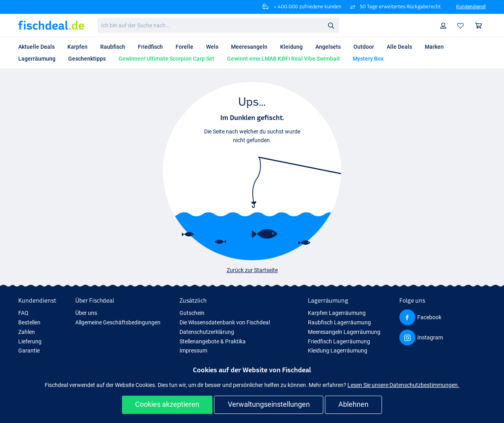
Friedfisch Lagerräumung (339, 341)
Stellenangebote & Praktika (213, 341)
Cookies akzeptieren (167, 404)
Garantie (29, 351)
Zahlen (27, 332)
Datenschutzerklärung (207, 332)
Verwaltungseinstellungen (269, 404)
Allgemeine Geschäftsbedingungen (118, 322)
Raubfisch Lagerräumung (339, 322)
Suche (333, 26)
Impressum (193, 351)
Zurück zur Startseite (252, 270)
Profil (445, 26)
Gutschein (192, 313)
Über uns (86, 313)
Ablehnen (353, 404)
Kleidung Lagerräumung (338, 351)
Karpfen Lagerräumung (337, 313)
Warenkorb (480, 26)
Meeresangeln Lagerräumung (344, 332)
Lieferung (30, 341)
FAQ (23, 313)
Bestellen (29, 322)
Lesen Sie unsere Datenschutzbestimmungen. (403, 385)
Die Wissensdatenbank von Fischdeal (225, 322)
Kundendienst (471, 7)
